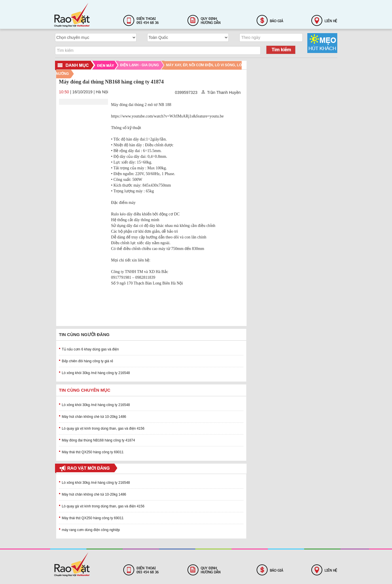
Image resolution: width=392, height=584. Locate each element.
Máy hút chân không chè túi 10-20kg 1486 (94, 417)
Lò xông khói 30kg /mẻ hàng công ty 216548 (96, 373)
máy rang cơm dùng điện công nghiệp (91, 530)
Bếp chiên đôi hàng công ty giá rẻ (88, 361)
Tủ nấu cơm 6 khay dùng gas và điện (90, 349)
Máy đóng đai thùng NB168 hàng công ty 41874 (99, 440)
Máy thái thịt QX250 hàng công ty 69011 (93, 452)
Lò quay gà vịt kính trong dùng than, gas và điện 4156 (103, 428)
